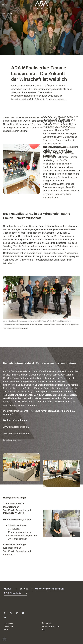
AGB (6, 630)
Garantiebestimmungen (51, 626)
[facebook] (5, 613)
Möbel (7, 589)
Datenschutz (47, 623)
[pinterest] (17, 613)
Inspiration (57, 589)
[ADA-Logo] (41, 2)
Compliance (9, 626)
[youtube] (23, 613)
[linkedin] (5, 617)
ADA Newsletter (13, 593)
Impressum (8, 623)
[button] (5, 640)
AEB (43, 630)
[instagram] (11, 613)
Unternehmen (43, 589)
